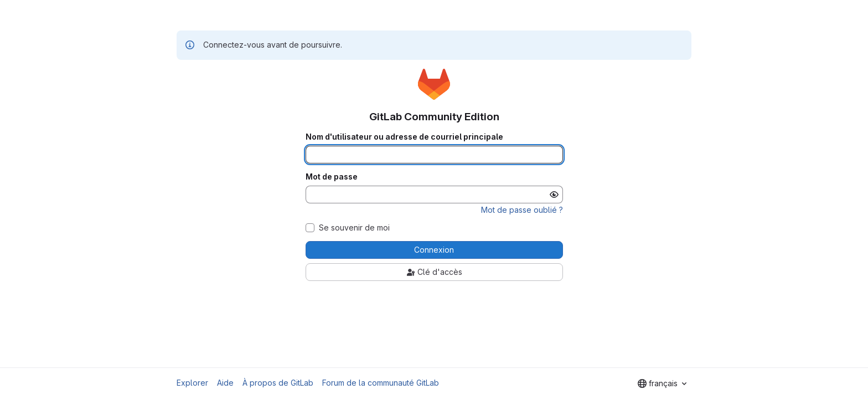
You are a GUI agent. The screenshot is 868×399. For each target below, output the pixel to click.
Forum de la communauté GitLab (381, 383)
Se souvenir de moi (354, 228)
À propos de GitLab (278, 383)
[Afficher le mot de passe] (554, 195)
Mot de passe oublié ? (522, 210)
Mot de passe (332, 177)
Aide (225, 383)
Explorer (192, 383)
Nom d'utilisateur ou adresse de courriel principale (404, 137)
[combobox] (662, 383)
